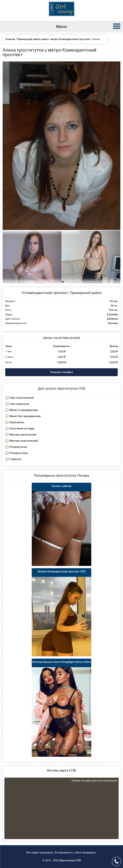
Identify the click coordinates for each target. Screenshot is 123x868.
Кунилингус (17, 422)
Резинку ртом (18, 447)
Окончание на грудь (22, 428)
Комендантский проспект (47, 293)
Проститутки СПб (70, 860)
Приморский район (86, 293)
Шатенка (112, 319)
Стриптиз (16, 459)
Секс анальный (19, 404)
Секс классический (22, 398)
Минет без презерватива (25, 416)
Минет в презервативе (24, 410)
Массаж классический (24, 441)
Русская (113, 323)
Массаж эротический (23, 435)
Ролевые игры (19, 453)
